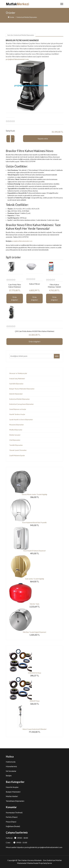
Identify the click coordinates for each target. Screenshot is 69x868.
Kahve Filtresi (34, 284)
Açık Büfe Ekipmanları (16, 384)
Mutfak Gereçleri (15, 435)
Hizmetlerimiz (11, 766)
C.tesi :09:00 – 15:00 (16, 842)
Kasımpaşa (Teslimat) (14, 812)
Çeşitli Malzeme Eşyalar (17, 455)
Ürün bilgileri (15, 298)
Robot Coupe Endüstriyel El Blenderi (35, 729)
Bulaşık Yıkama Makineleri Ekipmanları (22, 389)
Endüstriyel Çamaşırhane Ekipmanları (21, 404)
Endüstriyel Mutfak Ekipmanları (19, 399)
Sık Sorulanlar (11, 771)
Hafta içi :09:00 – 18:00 (17, 838)
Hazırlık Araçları (12, 787)
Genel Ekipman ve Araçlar (18, 409)
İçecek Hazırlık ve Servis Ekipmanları (21, 420)
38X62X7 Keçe (35, 701)
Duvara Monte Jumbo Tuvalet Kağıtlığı (34, 494)
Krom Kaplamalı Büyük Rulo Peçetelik (34, 522)
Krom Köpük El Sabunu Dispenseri (35, 551)
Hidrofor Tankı (34, 604)
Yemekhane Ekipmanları (15, 801)
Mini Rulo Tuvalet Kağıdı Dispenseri (34, 632)
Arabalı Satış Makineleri (17, 379)
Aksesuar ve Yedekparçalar (18, 373)
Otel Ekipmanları (15, 440)
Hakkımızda (11, 762)
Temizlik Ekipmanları (16, 445)
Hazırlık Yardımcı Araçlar (17, 414)
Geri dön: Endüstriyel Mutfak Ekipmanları (21, 35)
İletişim (9, 776)
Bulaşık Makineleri (13, 792)
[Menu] (62, 4)
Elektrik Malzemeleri (16, 394)
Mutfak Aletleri (12, 796)
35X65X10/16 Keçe (34, 673)
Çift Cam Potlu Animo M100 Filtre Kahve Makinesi (35, 331)
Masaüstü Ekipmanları (17, 425)
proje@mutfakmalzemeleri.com (17, 59)
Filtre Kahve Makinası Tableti (54, 286)
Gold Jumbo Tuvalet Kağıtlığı (34, 579)
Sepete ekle (43, 139)
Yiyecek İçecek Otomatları (18, 450)
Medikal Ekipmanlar (16, 430)
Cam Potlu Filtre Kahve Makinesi (15, 286)
